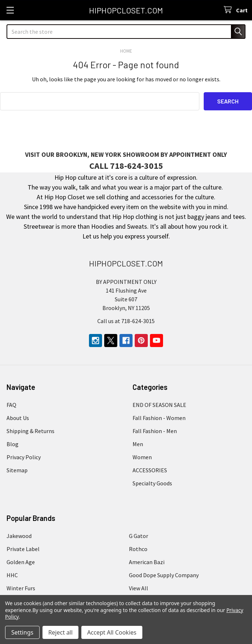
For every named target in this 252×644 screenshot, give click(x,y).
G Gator (139, 535)
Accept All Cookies (112, 632)
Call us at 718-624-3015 (126, 321)
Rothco (138, 549)
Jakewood (19, 535)
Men (138, 444)
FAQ (11, 404)
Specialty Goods (152, 483)
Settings (22, 632)
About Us (18, 417)
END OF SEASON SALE (159, 404)
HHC (12, 575)
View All (139, 588)
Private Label (23, 549)
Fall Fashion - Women (159, 417)
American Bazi (147, 562)
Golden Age (21, 562)
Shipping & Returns (31, 431)
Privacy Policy (24, 457)
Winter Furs (21, 588)
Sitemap (17, 470)
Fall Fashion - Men (155, 431)
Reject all (60, 632)
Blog (13, 444)
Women (142, 457)
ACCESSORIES (150, 470)
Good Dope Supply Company (164, 575)
